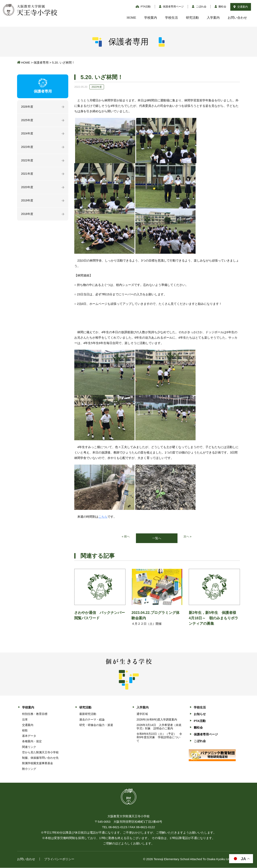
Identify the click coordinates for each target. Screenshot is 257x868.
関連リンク (29, 747)
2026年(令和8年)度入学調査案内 (157, 720)
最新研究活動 (88, 714)
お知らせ (200, 714)
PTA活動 (143, 7)
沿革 (25, 720)
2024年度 (27, 134)
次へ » (188, 537)
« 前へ (126, 537)
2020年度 (27, 189)
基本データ (29, 736)
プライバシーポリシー (59, 859)
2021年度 (27, 175)
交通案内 (241, 7)
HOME (131, 18)
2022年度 (27, 162)
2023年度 (27, 148)
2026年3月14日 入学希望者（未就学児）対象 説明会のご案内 (159, 727)
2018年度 (27, 216)
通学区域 (142, 714)
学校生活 (171, 18)
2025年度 (27, 121)
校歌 (25, 731)
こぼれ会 (199, 7)
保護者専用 (41, 62)
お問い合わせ (237, 18)
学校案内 (151, 18)
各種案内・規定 (32, 742)
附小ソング (29, 769)
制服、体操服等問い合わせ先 (40, 758)
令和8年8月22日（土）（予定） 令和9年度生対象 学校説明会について (159, 738)
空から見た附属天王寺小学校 (40, 753)
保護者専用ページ (171, 7)
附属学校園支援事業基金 (38, 764)
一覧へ (157, 538)
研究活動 (192, 18)
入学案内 (213, 18)
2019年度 (27, 203)
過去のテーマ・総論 (92, 720)
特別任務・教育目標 (35, 714)
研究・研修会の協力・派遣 (96, 725)
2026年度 (27, 107)
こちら (103, 517)
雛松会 (221, 7)
